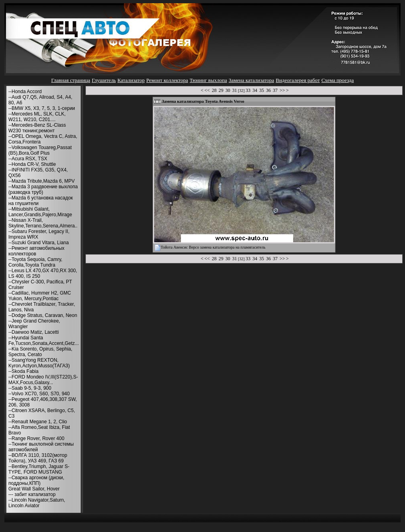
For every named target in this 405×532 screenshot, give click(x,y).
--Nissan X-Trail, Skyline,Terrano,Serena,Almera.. (43, 223)
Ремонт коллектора (167, 80)
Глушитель (104, 80)
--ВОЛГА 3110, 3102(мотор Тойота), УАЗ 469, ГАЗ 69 (38, 458)
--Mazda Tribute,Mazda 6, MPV (42, 181)
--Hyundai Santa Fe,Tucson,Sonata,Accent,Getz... (44, 341)
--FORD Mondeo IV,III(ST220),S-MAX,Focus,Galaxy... (43, 380)
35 (262, 90)
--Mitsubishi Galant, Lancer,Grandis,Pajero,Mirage (40, 212)
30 (228, 90)
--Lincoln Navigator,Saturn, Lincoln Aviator (37, 503)
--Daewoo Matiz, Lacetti (34, 332)
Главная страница (70, 80)
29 (221, 90)
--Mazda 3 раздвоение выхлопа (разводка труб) (43, 189)
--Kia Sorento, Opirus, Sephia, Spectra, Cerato (40, 352)
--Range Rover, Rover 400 (36, 438)
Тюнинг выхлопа (208, 80)
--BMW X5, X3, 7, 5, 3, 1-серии (42, 108)
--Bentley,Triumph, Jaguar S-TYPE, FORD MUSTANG (39, 469)
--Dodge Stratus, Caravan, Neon (43, 315)
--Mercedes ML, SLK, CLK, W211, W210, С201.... (37, 117)
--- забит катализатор (32, 494)
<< (207, 90)
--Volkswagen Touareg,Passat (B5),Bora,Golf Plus (40, 150)
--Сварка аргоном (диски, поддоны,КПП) (36, 480)
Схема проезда (338, 80)
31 (234, 90)
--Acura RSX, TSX (28, 159)
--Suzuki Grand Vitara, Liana (39, 243)
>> (282, 90)
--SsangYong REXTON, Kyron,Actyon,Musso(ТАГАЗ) (39, 363)
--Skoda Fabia (23, 371)
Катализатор (131, 80)
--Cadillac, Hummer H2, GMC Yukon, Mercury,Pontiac (40, 296)
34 (255, 90)
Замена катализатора (251, 80)
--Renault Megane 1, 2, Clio (38, 422)
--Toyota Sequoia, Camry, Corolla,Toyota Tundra (35, 262)
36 (268, 90)
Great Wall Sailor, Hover (34, 489)
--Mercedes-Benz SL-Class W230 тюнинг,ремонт (37, 128)
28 (214, 90)
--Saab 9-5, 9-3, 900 (30, 388)
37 (275, 90)
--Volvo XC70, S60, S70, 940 (39, 394)
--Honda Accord (25, 92)
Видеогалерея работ (298, 80)
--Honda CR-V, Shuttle (32, 164)
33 (248, 90)
